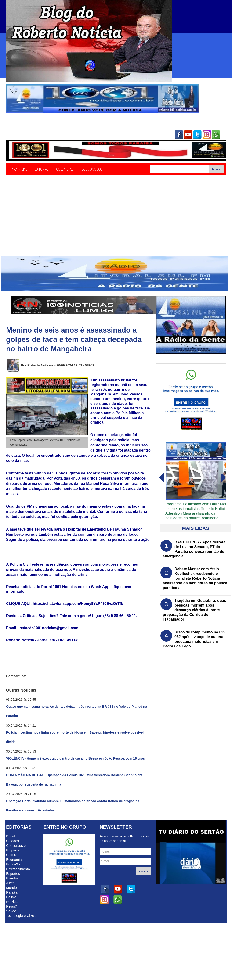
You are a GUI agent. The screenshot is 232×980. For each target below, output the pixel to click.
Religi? (11, 906)
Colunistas (65, 169)
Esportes (13, 874)
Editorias (42, 169)
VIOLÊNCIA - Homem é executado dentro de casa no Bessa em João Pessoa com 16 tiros (75, 758)
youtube (188, 135)
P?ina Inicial (18, 169)
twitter (197, 135)
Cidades (13, 841)
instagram (207, 135)
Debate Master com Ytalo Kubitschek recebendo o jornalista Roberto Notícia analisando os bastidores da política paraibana (195, 578)
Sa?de (11, 911)
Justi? (11, 883)
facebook (179, 135)
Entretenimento (18, 869)
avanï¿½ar (161, 478)
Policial (12, 897)
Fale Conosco (92, 169)
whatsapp (216, 135)
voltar (223, 478)
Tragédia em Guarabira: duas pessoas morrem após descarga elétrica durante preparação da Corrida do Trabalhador (194, 610)
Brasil (11, 836)
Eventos (12, 878)
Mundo (11, 888)
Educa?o (13, 864)
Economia (14, 860)
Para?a (12, 892)
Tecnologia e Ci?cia (21, 916)
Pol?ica (12, 902)
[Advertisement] (116, 221)
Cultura (12, 855)
